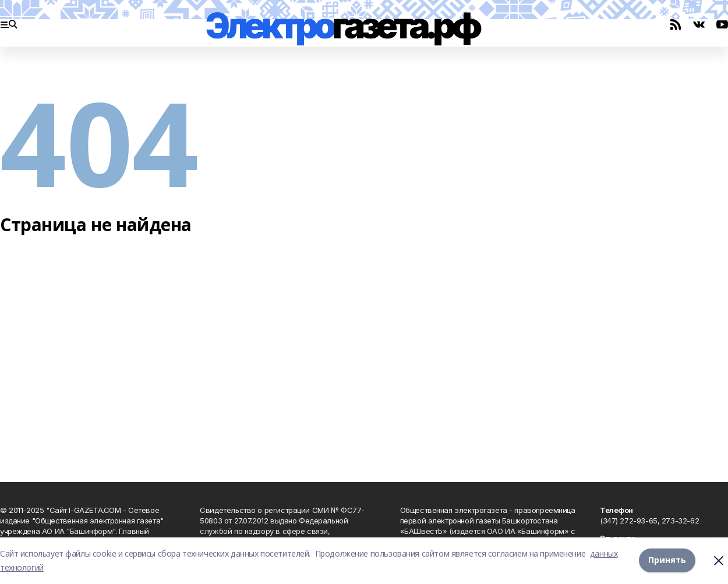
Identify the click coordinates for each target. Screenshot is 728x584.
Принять (667, 560)
